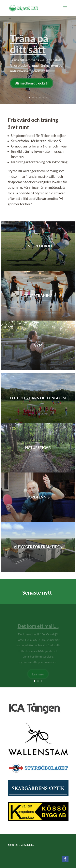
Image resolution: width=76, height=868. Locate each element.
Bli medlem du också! (32, 85)
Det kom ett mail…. (38, 628)
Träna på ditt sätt (29, 46)
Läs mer (38, 676)
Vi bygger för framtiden (38, 547)
